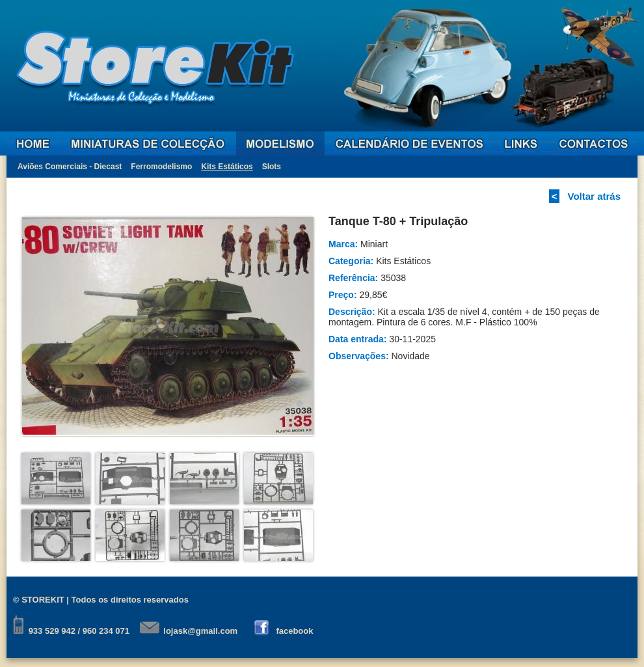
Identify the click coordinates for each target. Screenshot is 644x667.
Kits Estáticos (227, 167)
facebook (294, 631)
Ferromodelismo (161, 167)
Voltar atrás (594, 196)
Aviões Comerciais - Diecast (70, 167)
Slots (272, 167)
